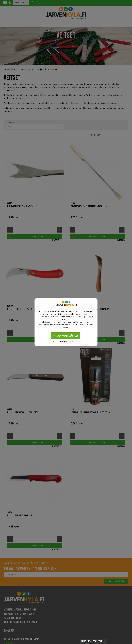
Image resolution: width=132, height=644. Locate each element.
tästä (66, 327)
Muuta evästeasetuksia (94, 641)
